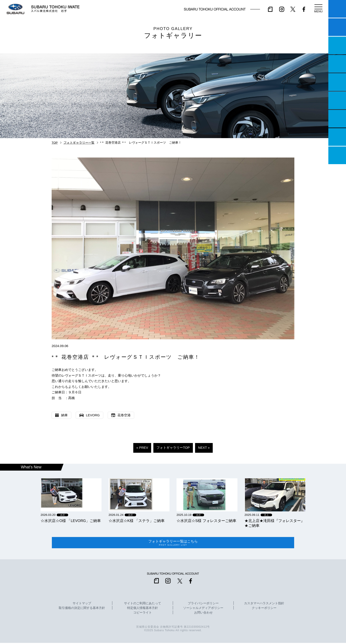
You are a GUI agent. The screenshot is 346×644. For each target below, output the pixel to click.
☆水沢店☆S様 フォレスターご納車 (206, 521)
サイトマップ (82, 605)
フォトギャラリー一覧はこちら (173, 543)
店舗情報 (337, 82)
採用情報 (337, 155)
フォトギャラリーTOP (173, 448)
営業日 (337, 64)
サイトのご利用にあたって (143, 605)
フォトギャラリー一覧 (79, 143)
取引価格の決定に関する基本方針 (82, 609)
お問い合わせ (203, 614)
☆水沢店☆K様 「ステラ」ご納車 (137, 521)
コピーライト (143, 614)
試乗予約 (337, 27)
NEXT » (204, 448)
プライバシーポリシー (203, 605)
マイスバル (337, 9)
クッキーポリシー (264, 609)
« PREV (142, 448)
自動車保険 (337, 119)
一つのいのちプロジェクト (337, 45)
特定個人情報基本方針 (143, 609)
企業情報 (337, 137)
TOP (55, 143)
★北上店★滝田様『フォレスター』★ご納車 (275, 523)
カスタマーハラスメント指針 (264, 605)
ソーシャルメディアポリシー (203, 609)
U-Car (337, 100)
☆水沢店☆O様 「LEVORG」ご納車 (71, 521)
